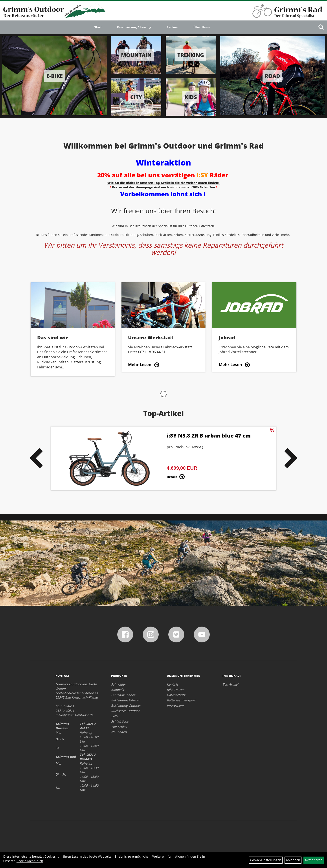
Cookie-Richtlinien (30, 861)
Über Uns (202, 27)
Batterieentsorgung (181, 700)
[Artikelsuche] (321, 27)
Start (98, 27)
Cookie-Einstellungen (266, 860)
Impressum (175, 705)
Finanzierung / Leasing (134, 27)
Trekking (191, 55)
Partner (172, 27)
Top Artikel (119, 727)
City (136, 97)
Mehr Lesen (140, 364)
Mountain (136, 55)
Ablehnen (293, 860)
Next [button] (291, 458)
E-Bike (55, 76)
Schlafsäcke (120, 721)
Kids (191, 97)
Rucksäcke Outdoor (125, 711)
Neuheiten (119, 732)
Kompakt (118, 690)
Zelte (115, 716)
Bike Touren (176, 690)
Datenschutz (176, 695)
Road (272, 76)
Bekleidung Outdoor (126, 705)
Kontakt (172, 684)
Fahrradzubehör (123, 695)
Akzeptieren (314, 860)
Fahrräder (118, 684)
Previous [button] (36, 458)
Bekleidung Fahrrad (126, 700)
